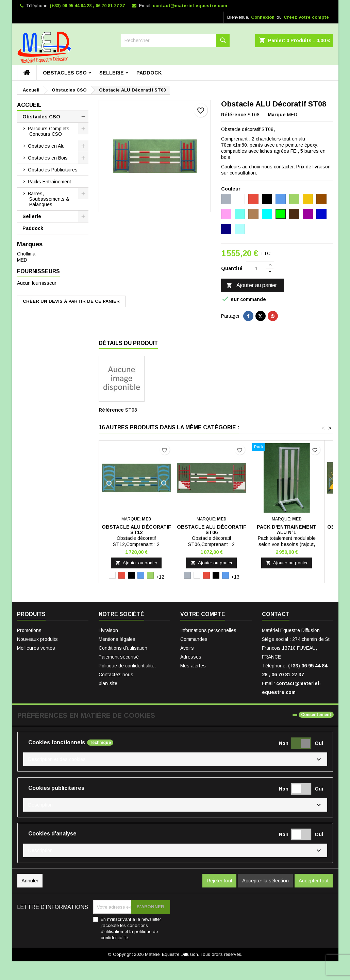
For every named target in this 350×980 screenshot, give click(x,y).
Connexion (263, 17)
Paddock (149, 73)
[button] (175, 759)
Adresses (191, 657)
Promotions (29, 630)
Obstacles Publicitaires (53, 170)
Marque (277, 115)
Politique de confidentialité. (127, 666)
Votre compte (203, 614)
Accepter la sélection (265, 881)
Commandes (194, 639)
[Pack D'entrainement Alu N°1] (287, 448)
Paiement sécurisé (119, 657)
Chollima (26, 254)
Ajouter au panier (252, 286)
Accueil (29, 105)
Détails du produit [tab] (128, 343)
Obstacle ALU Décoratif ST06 (212, 530)
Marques (30, 244)
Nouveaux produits (37, 639)
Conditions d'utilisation (123, 648)
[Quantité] (256, 268)
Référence (234, 115)
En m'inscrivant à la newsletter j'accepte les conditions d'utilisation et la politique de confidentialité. (131, 928)
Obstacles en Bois (48, 158)
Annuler (30, 881)
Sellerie (112, 73)
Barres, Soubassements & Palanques (49, 199)
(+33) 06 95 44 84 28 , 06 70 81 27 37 (87, 6)
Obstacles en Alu (46, 146)
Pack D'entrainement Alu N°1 (287, 530)
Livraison (108, 630)
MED (22, 260)
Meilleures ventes (36, 648)
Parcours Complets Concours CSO (49, 131)
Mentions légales (117, 639)
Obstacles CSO (65, 73)
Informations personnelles (208, 630)
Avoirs (187, 648)
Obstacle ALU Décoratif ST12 (136, 530)
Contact (276, 614)
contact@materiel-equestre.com (190, 6)
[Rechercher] (175, 40)
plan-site (108, 683)
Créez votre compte (306, 17)
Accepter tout (314, 881)
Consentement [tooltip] (316, 715)
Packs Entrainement (49, 182)
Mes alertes (193, 666)
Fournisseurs (38, 271)
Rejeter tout (219, 881)
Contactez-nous (116, 675)
